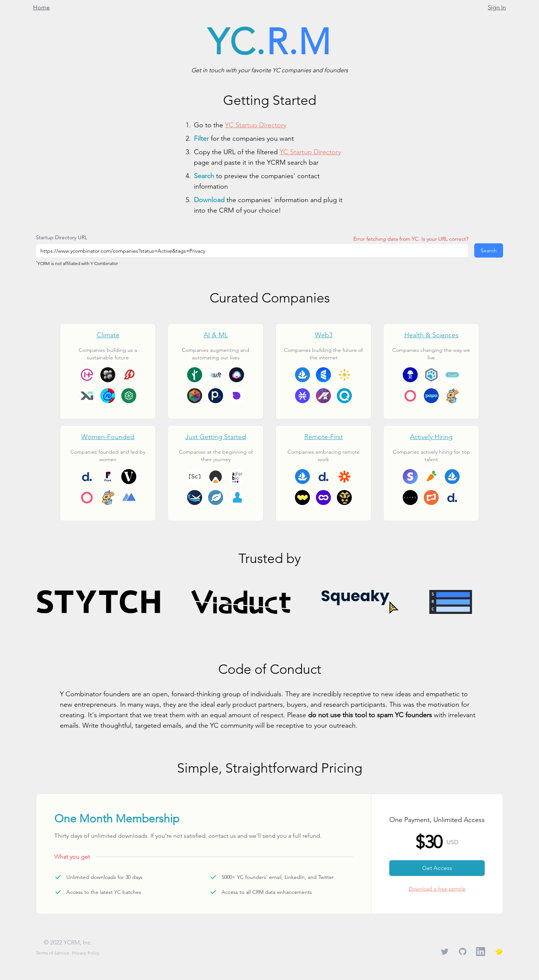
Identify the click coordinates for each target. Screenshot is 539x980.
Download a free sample (437, 889)
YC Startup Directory (256, 125)
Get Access (437, 868)
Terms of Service (53, 953)
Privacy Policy (86, 953)
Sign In (497, 7)
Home (41, 7)
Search (489, 250)
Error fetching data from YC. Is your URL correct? (411, 239)
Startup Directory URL (62, 237)
